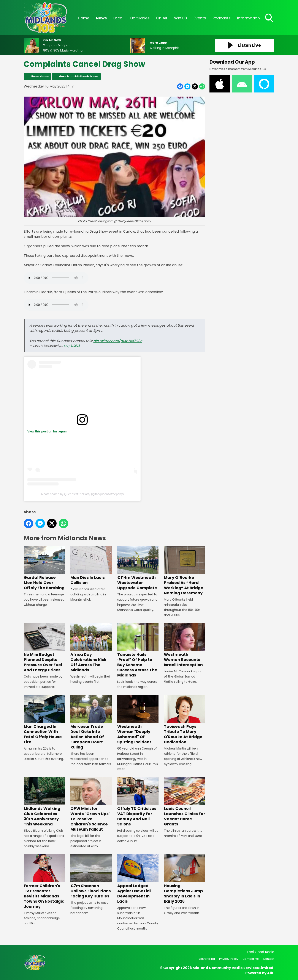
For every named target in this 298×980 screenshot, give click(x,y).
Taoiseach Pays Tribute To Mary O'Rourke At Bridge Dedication (185, 720)
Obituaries (140, 18)
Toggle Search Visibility (269, 18)
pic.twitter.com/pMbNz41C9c (118, 341)
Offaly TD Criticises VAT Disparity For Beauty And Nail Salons (138, 802)
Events (200, 18)
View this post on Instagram (48, 431)
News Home (40, 76)
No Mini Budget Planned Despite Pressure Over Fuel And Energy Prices (44, 648)
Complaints (251, 959)
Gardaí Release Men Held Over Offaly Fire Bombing (44, 568)
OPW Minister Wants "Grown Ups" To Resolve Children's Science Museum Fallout (91, 805)
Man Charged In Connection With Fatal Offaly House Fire (44, 720)
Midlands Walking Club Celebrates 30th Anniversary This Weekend (44, 802)
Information (248, 18)
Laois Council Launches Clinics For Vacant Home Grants (185, 802)
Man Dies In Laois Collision (91, 566)
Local (118, 18)
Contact (269, 959)
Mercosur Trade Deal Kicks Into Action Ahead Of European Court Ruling (91, 722)
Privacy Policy (229, 959)
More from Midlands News (78, 76)
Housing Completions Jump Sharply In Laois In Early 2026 (185, 879)
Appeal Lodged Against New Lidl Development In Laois (138, 879)
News (101, 18)
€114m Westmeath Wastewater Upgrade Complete (138, 568)
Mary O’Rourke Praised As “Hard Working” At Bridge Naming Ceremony (185, 571)
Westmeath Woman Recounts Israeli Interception (185, 645)
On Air (162, 18)
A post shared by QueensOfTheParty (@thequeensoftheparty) (82, 494)
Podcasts (222, 18)
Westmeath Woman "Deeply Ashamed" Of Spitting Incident (138, 720)
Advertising (207, 959)
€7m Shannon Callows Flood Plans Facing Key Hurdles (91, 876)
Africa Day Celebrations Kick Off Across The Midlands (91, 648)
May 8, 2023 (72, 346)
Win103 (181, 18)
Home (84, 18)
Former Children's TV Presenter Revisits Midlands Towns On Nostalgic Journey (44, 882)
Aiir (270, 973)
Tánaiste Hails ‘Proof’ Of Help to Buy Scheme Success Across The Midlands (138, 650)
